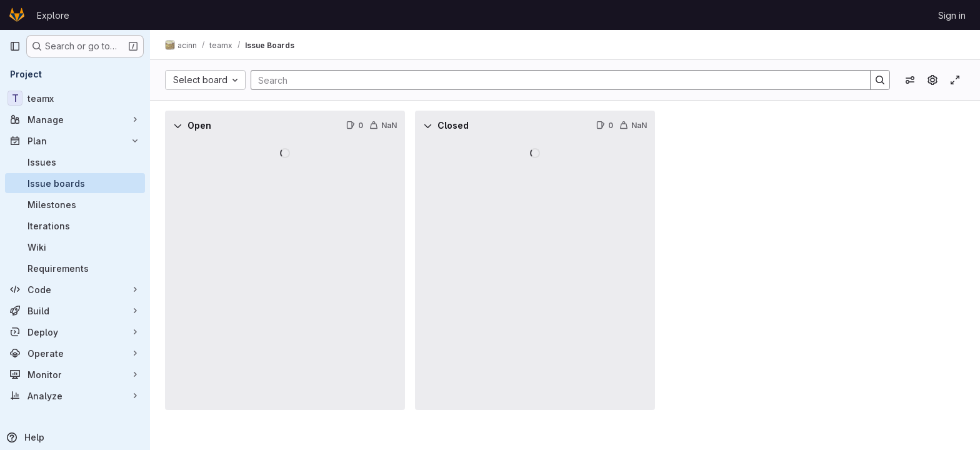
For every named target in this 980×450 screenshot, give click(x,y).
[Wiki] (75, 247)
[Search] (554, 80)
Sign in (952, 15)
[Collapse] (177, 126)
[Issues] (75, 162)
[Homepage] (17, 15)
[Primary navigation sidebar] (15, 46)
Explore (53, 15)
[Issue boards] (75, 183)
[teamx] (75, 98)
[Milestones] (75, 204)
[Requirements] (75, 268)
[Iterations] (75, 226)
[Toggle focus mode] (955, 80)
